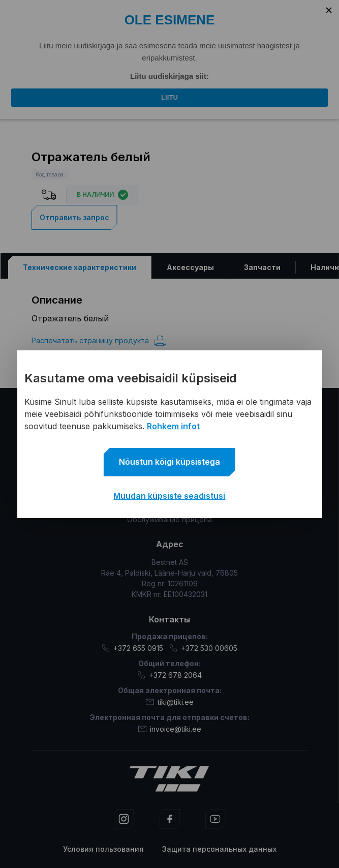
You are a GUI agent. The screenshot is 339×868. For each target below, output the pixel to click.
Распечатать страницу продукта (99, 340)
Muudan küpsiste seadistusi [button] (169, 496)
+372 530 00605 (203, 648)
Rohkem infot (173, 426)
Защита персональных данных (219, 848)
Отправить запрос (74, 217)
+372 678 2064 (169, 675)
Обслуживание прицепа (169, 519)
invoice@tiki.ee (170, 728)
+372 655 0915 (132, 648)
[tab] (79, 267)
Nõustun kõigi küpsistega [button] (169, 462)
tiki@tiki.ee (170, 701)
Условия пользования (103, 848)
